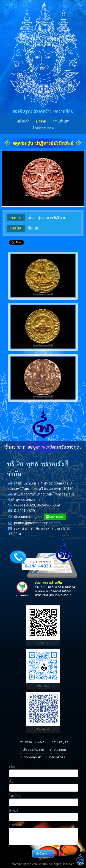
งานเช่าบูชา (61, 121)
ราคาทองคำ (57, 757)
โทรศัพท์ (15, 796)
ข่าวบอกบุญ (58, 750)
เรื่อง (12, 767)
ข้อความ (15, 825)
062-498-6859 (48, 505)
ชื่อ (11, 781)
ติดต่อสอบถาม (43, 128)
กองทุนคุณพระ (33, 757)
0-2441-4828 (24, 505)
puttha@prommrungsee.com (37, 523)
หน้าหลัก (23, 121)
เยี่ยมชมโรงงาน (33, 750)
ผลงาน (41, 121)
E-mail (14, 811)
